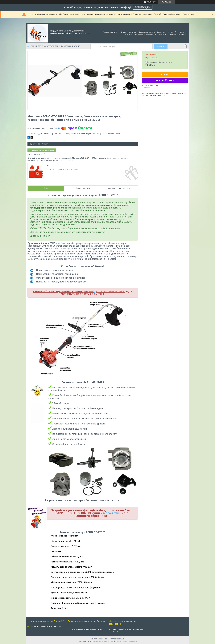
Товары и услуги (110, 32)
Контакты (132, 32)
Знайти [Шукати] (161, 46)
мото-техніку (113, 513)
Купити (165, 74)
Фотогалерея (181, 32)
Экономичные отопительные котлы (86, 629)
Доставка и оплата (147, 32)
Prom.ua (121, 639)
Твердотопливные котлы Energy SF (46, 626)
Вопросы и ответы (165, 32)
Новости (128, 34)
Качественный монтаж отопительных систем (128, 630)
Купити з (165, 80)
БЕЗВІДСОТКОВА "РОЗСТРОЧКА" (107, 291)
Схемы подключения (177, 34)
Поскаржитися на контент (103, 641)
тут (103, 232)
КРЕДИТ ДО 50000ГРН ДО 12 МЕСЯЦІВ (62, 169)
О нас (123, 32)
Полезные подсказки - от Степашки (150, 34)
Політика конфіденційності (126, 641)
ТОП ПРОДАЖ (143, 7)
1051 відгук (152, 2)
